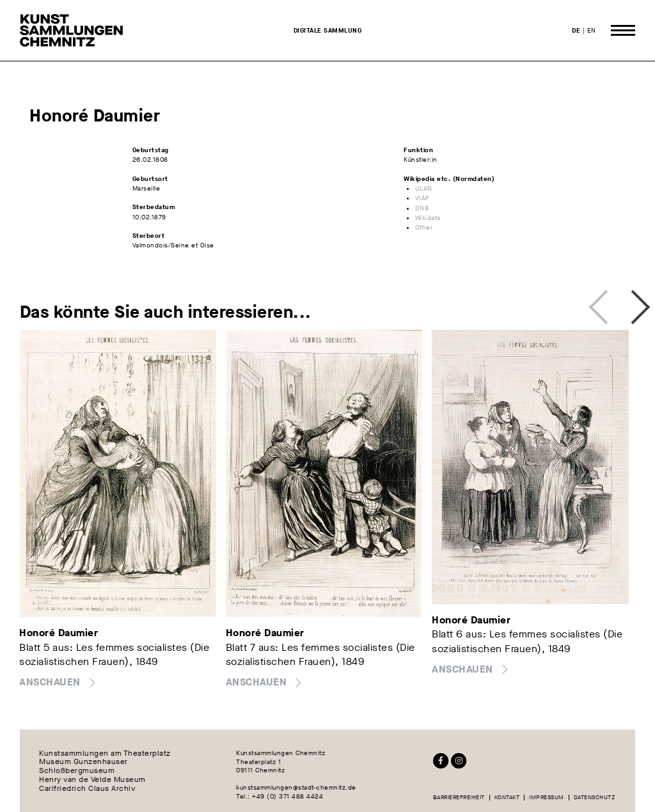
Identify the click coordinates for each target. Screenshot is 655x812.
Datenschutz (595, 798)
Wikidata (428, 218)
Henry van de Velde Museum (92, 780)
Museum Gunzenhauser (83, 762)
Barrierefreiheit (459, 798)
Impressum (547, 798)
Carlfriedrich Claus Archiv (87, 789)
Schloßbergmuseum (77, 771)
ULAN (424, 188)
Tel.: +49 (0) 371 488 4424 (280, 796)
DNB (422, 208)
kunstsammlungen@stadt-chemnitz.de (296, 787)
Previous (602, 303)
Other (424, 227)
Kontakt (507, 798)
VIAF (422, 198)
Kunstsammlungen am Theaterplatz (105, 753)
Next (629, 303)
